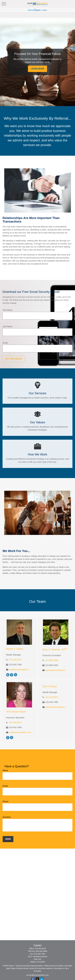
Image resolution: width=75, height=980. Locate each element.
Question (7, 817)
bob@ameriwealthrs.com (20, 670)
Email (5, 343)
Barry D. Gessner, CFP (55, 650)
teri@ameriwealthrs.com (20, 732)
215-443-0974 (15, 660)
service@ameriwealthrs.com (37, 975)
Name (5, 770)
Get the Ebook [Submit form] (14, 359)
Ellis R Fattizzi (50, 686)
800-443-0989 (42, 951)
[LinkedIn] (8, 675)
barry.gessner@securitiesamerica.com (57, 670)
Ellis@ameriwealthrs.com (57, 707)
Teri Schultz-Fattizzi (16, 712)
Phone (5, 802)
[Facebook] (12, 675)
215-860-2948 (52, 660)
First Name (7, 310)
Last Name (7, 326)
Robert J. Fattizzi (15, 649)
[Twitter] (16, 675)
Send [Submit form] (8, 839)
